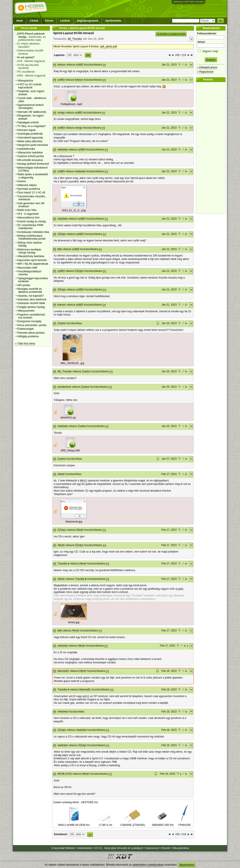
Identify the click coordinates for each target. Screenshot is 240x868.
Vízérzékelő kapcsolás (30, 138)
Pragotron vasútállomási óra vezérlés (31, 316)
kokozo (62, 65)
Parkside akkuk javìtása (31, 333)
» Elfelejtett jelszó (207, 67)
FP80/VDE (185, 823)
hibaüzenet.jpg (74, 522)
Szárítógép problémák (30, 134)
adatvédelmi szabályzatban (148, 865)
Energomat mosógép (29, 321)
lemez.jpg (74, 622)
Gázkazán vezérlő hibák (31, 303)
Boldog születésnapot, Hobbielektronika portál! (31, 237)
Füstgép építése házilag (31, 307)
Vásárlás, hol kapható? (30, 296)
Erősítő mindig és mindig (31, 221)
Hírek (20, 21)
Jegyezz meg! (211, 50)
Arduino (22, 181)
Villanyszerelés (26, 311)
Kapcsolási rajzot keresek (32, 260)
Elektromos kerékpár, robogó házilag (30, 251)
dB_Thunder (75, 39)
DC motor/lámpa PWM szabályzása (30, 227)
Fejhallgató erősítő (28, 123)
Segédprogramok (88, 21)
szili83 (79, 65)
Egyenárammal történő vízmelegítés (30, 107)
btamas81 (63, 671)
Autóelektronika (26, 149)
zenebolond (64, 387)
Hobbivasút (178, 2)
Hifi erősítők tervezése (30, 160)
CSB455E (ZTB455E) (133, 823)
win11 (86, 696)
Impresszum (152, 848)
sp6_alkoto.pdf (109, 46)
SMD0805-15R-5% (163, 823)
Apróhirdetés (113, 21)
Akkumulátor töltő (27, 268)
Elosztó (166, 848)
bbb (60, 249)
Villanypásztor (25, 81)
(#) (55, 65)
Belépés (211, 60)
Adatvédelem (85, 848)
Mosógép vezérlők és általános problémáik (30, 290)
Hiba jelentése (181, 848)
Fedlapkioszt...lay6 (71, 104)
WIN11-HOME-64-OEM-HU (74, 823)
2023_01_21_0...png (74, 210)
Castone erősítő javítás (31, 156)
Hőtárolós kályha (27, 185)
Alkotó (61, 474)
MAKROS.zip (68, 418)
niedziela (63, 150)
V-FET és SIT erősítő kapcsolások (29, 86)
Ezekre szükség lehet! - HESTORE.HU (76, 802)
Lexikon (65, 21)
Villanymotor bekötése (30, 153)
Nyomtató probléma (29, 189)
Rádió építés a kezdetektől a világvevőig (33, 176)
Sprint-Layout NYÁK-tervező (74, 33)
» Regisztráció (205, 72)
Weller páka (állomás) (30, 141)
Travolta (62, 564)
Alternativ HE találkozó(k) (32, 112)
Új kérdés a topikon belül (171, 34)
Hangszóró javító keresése (33, 145)
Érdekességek (26, 329)
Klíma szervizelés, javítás (32, 325)
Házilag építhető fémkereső (33, 164)
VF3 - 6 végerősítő (28, 214)
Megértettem (187, 865)
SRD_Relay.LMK (70, 451)
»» (90, 835)
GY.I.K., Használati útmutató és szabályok (119, 848)
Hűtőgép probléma (28, 336)
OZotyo (62, 234)
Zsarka (62, 323)
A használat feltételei (63, 848)
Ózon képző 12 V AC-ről (31, 193)
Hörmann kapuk (26, 130)
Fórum (49, 21)
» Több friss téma (25, 344)
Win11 (83, 481)
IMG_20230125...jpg (72, 363)
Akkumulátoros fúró (28, 218)
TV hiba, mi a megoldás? (32, 126)
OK (221, 21)
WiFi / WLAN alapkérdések (33, 264)
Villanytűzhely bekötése (31, 256)
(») (104, 65)
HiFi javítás (24, 285)
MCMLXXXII (65, 774)
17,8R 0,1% (106, 823)
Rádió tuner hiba (27, 210)
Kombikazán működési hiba (33, 232)
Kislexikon (200, 2)
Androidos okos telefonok (32, 299)
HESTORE (189, 2)
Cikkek (34, 21)
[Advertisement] (212, 148)
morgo (61, 113)
